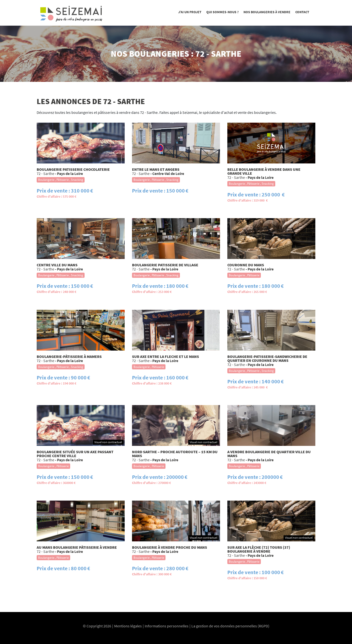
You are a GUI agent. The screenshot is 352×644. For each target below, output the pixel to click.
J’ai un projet (190, 12)
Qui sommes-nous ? (222, 12)
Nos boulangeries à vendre (267, 12)
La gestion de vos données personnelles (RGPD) (230, 626)
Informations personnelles (167, 626)
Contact (302, 12)
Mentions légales (128, 626)
